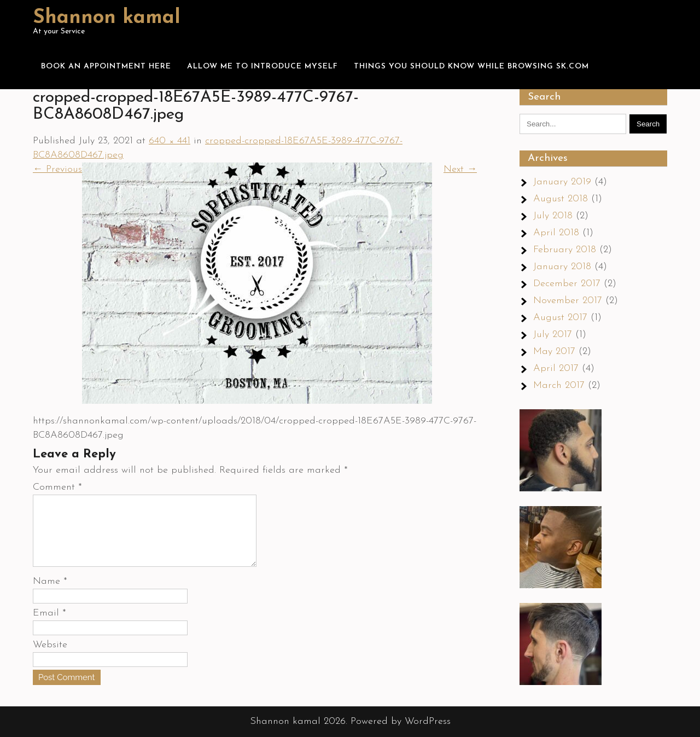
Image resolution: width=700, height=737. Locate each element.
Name (50, 594)
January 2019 (562, 182)
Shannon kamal (107, 18)
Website (50, 658)
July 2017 (553, 335)
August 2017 (560, 318)
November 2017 (568, 301)
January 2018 (562, 267)
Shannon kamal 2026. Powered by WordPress (350, 721)
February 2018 (565, 250)
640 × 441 (170, 141)
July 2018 (553, 216)
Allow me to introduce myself (262, 66)
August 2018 (561, 199)
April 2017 (556, 368)
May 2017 (554, 352)
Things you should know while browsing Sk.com (471, 66)
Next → (460, 169)
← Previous (57, 169)
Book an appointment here (106, 66)
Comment (57, 487)
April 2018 (556, 233)
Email (49, 626)
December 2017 (567, 284)
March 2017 (559, 385)
